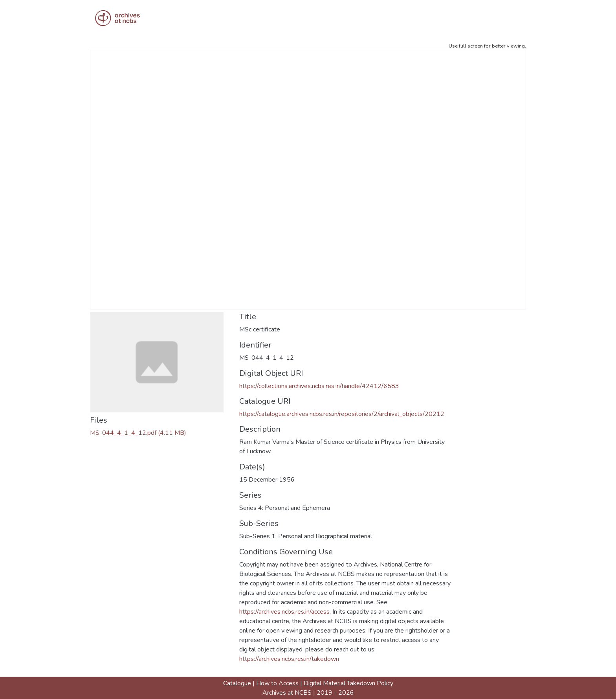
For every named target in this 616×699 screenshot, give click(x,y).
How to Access (277, 683)
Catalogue (237, 683)
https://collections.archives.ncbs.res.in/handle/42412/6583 (319, 386)
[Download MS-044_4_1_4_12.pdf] (138, 433)
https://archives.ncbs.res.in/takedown (289, 659)
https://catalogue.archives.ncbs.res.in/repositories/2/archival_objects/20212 (342, 414)
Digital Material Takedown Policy (348, 683)
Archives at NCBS (287, 693)
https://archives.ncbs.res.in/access (284, 612)
